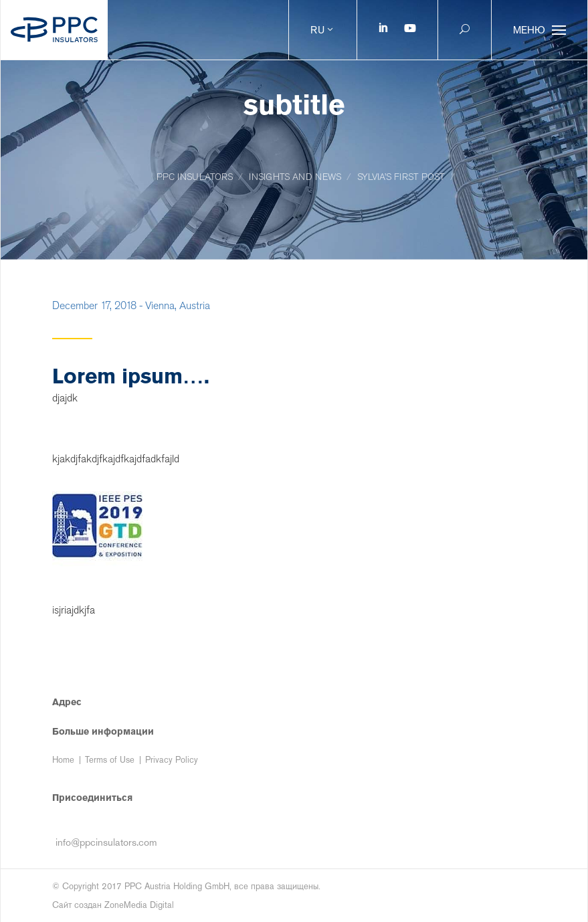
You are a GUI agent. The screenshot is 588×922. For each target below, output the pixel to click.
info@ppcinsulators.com (106, 842)
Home (63, 760)
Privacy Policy (172, 760)
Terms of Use (110, 760)
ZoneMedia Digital (139, 905)
